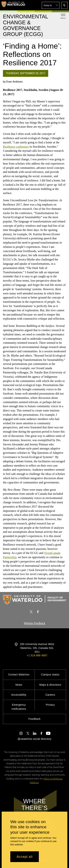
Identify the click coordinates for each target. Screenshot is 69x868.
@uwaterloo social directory (34, 739)
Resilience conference (16, 146)
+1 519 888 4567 (37, 655)
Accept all (25, 857)
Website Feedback (34, 623)
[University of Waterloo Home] (13, 5)
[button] (51, 5)
